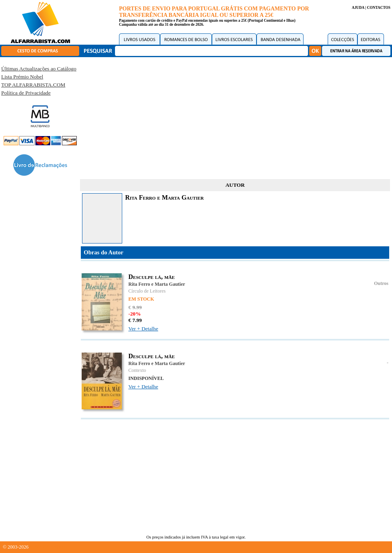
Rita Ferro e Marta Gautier (157, 284)
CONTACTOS (379, 8)
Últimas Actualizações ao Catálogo (39, 69)
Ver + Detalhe (143, 329)
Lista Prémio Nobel (22, 77)
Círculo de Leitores (147, 291)
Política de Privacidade (26, 93)
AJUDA (358, 8)
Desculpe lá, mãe (151, 277)
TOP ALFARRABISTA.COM (33, 85)
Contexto (137, 370)
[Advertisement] (235, 117)
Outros (381, 283)
